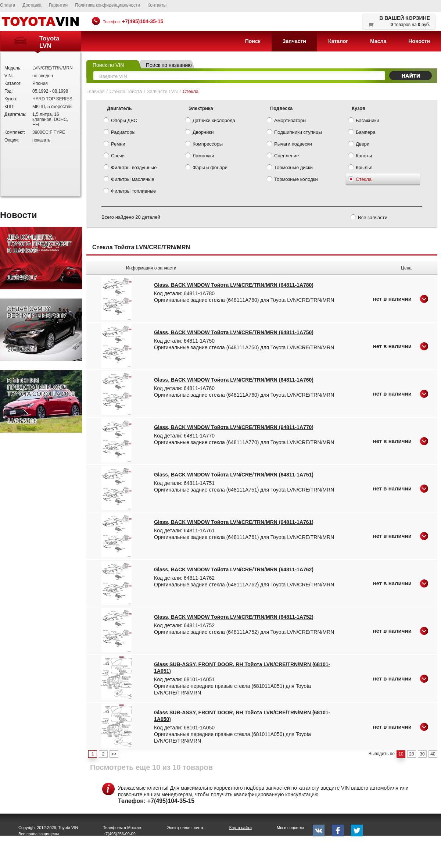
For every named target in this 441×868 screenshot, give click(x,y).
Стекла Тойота (126, 91)
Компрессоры (204, 144)
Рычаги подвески (289, 144)
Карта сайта (241, 828)
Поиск (253, 41)
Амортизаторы (287, 121)
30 (422, 754)
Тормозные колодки (292, 180)
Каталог (338, 41)
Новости (419, 41)
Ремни (114, 144)
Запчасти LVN (162, 91)
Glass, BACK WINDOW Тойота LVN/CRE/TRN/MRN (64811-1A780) (234, 285)
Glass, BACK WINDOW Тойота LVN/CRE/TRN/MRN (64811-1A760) (234, 380)
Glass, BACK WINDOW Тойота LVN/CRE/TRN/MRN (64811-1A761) (234, 522)
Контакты (157, 5)
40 (433, 754)
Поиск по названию (169, 65)
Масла (378, 41)
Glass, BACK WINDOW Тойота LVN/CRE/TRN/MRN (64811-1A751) (234, 475)
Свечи (114, 156)
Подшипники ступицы (294, 133)
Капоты (360, 156)
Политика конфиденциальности (107, 5)
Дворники (199, 133)
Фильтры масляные (129, 180)
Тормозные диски (290, 168)
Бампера (362, 133)
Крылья (361, 168)
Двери (359, 144)
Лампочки (200, 156)
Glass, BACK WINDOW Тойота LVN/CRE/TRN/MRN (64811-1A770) (234, 427)
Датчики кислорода (210, 121)
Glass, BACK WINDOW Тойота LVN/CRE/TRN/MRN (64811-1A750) (234, 332)
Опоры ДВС (120, 121)
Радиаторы (120, 133)
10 (401, 754)
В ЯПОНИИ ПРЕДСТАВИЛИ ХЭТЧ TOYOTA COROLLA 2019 (41, 401)
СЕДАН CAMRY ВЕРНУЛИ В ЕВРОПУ (37, 329)
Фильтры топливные (130, 192)
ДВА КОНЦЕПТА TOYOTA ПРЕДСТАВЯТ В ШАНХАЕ (39, 258)
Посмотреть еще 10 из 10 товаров (151, 767)
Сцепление (283, 156)
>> (114, 754)
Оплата (8, 5)
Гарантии (58, 5)
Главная (95, 91)
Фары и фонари (206, 168)
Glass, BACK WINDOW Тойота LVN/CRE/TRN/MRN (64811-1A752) (234, 617)
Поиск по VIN (108, 65)
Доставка (32, 5)
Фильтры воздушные (130, 168)
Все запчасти (369, 218)
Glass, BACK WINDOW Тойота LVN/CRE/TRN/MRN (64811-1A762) (234, 569)
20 (411, 754)
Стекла (360, 180)
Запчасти (294, 41)
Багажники (364, 121)
